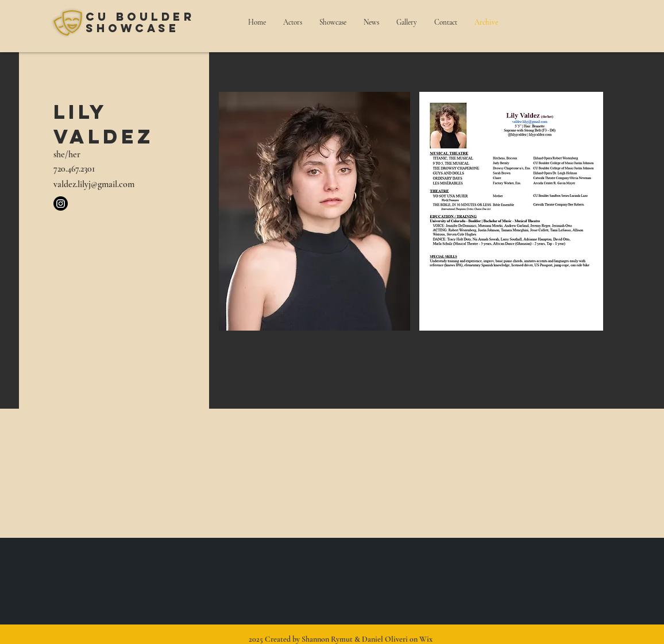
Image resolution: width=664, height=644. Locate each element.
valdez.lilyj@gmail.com (94, 184)
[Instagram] (61, 203)
